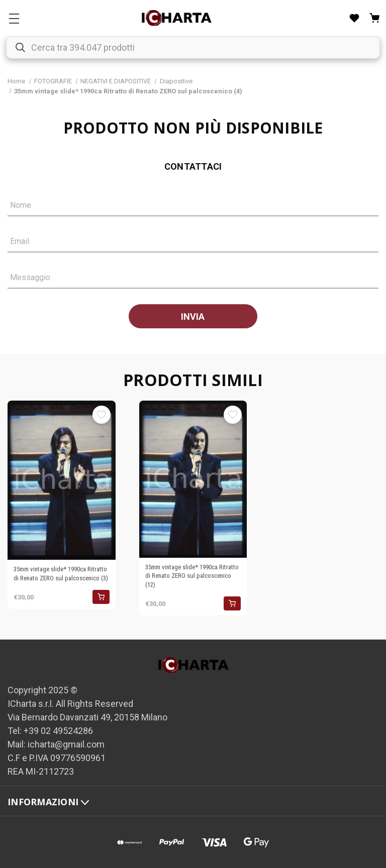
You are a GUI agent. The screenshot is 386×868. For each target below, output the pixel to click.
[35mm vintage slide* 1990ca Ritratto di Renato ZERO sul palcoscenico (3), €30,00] (62, 480)
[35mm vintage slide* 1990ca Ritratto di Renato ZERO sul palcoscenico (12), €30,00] (193, 479)
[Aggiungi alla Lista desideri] (102, 415)
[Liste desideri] (354, 18)
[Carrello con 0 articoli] (374, 18)
